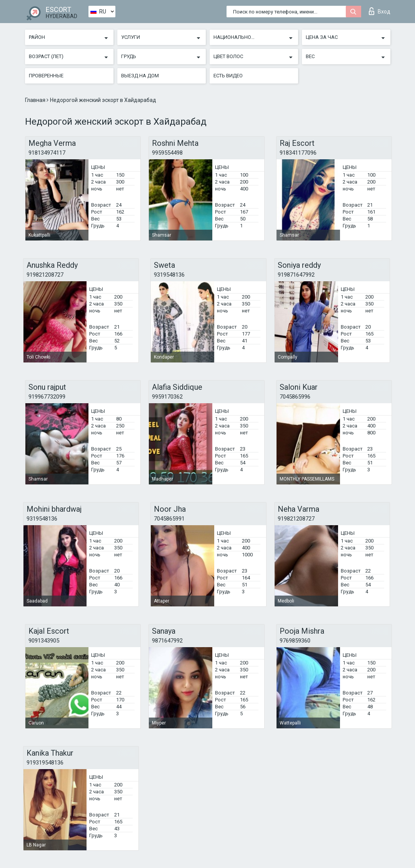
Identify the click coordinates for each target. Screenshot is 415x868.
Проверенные (46, 76)
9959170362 (167, 397)
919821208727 (45, 275)
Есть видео (228, 76)
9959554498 (167, 153)
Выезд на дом (140, 76)
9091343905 (44, 641)
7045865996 (295, 397)
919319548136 (45, 763)
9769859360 (295, 641)
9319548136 (169, 275)
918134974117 (47, 153)
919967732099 (47, 397)
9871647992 (167, 641)
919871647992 (296, 275)
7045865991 (169, 519)
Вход (380, 11)
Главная (36, 100)
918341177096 (298, 153)
